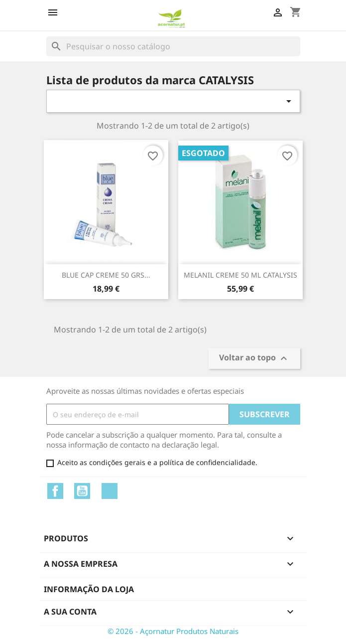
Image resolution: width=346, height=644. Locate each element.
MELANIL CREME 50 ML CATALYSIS (240, 275)
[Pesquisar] (173, 46)
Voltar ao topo (254, 359)
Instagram (110, 491)
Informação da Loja (89, 589)
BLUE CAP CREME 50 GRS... (106, 275)
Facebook (55, 491)
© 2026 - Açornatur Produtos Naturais (173, 631)
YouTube (82, 491)
